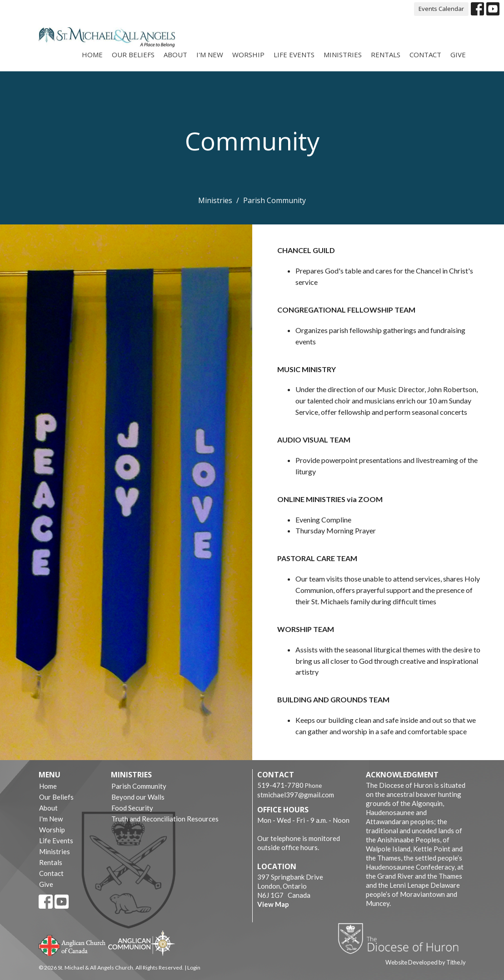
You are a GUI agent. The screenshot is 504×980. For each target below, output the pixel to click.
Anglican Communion (142, 943)
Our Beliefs (133, 55)
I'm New (210, 55)
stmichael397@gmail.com (296, 795)
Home (92, 55)
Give (458, 55)
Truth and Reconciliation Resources (165, 819)
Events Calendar (441, 9)
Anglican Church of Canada (72, 945)
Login (194, 968)
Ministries (343, 55)
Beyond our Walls (138, 797)
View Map (273, 904)
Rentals (386, 55)
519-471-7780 (280, 785)
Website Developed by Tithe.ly (426, 962)
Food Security (132, 808)
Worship (248, 55)
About (175, 55)
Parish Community (139, 786)
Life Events (294, 55)
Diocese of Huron (402, 938)
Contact (425, 55)
